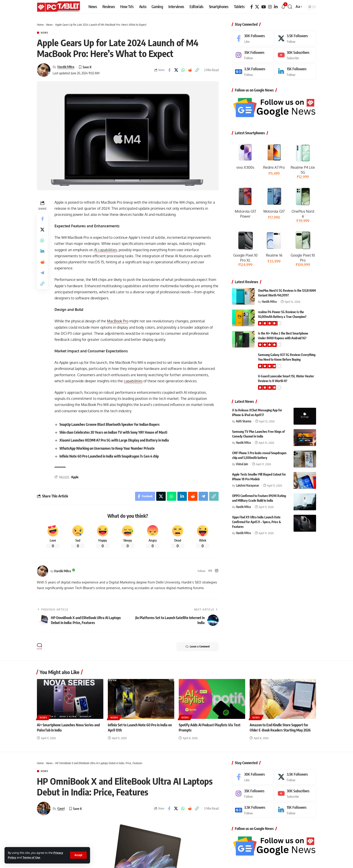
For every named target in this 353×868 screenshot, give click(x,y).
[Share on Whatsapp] (183, 70)
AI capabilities (105, 250)
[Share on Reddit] (190, 70)
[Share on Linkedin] (42, 251)
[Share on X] (176, 70)
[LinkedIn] (276, 7)
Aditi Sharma (244, 421)
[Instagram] (270, 7)
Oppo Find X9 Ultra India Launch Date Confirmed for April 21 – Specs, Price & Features (257, 522)
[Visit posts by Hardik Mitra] (44, 70)
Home (40, 25)
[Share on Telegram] (42, 273)
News (49, 25)
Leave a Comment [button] (198, 647)
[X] (257, 7)
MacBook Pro (118, 321)
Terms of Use (31, 857)
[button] (78, 855)
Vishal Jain (242, 464)
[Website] (210, 571)
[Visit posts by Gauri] (44, 809)
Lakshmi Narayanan (248, 485)
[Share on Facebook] (169, 70)
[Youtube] (295, 55)
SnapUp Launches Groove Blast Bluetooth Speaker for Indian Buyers (110, 424)
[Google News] (253, 72)
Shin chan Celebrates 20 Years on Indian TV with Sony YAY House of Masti (113, 432)
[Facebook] (252, 7)
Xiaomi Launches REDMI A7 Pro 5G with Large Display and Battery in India (114, 440)
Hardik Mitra (66, 67)
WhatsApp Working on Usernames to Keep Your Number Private (107, 448)
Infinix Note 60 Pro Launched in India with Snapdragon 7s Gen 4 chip (109, 456)
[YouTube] (264, 7)
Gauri (61, 808)
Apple (75, 477)
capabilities (133, 381)
